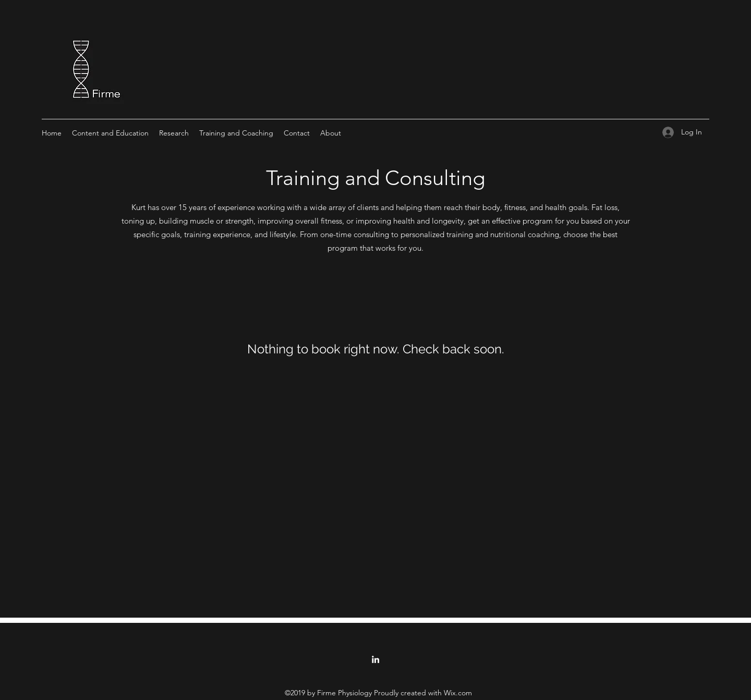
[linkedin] (375, 659)
